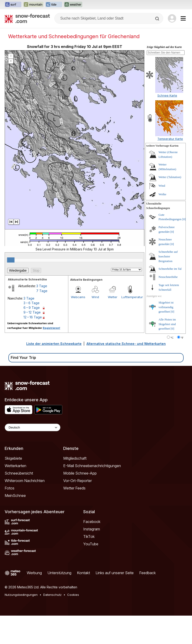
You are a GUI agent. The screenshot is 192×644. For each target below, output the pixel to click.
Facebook (92, 522)
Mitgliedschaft (75, 458)
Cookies (73, 595)
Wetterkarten (15, 466)
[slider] (11, 260)
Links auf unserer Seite (115, 573)
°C (172, 338)
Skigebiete (13, 458)
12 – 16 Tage (33, 317)
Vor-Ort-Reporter (78, 481)
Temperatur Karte (170, 139)
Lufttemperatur (130, 297)
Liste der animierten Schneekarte (54, 344)
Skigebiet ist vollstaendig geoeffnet (166, 307)
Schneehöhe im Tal (170, 269)
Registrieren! (51, 328)
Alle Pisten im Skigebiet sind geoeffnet (167, 324)
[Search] (158, 19)
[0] (184, 219)
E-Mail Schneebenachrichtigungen (92, 466)
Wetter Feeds (74, 488)
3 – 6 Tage (31, 303)
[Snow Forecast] (27, 18)
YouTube (91, 544)
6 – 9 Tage (32, 308)
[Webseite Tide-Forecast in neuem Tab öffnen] (54, 5)
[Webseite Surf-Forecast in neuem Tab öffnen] (13, 5)
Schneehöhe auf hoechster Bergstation (168, 256)
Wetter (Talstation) (170, 177)
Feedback (147, 573)
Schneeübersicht (19, 473)
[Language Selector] (33, 427)
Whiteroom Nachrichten (25, 481)
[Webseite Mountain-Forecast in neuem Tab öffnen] (33, 5)
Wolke (162, 194)
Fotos (10, 488)
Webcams (78, 297)
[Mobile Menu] (183, 18)
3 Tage (42, 286)
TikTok (89, 536)
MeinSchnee (15, 496)
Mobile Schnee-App (80, 473)
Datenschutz (52, 595)
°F (182, 338)
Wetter (113, 297)
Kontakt (83, 573)
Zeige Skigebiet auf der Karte (164, 47)
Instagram (92, 529)
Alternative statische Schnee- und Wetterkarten (126, 344)
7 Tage (42, 291)
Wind (95, 297)
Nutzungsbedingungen (21, 595)
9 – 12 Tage (32, 312)
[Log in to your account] (172, 18)
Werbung (34, 573)
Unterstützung (59, 573)
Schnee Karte (167, 95)
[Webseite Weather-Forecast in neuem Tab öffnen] (73, 5)
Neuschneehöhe (168, 277)
